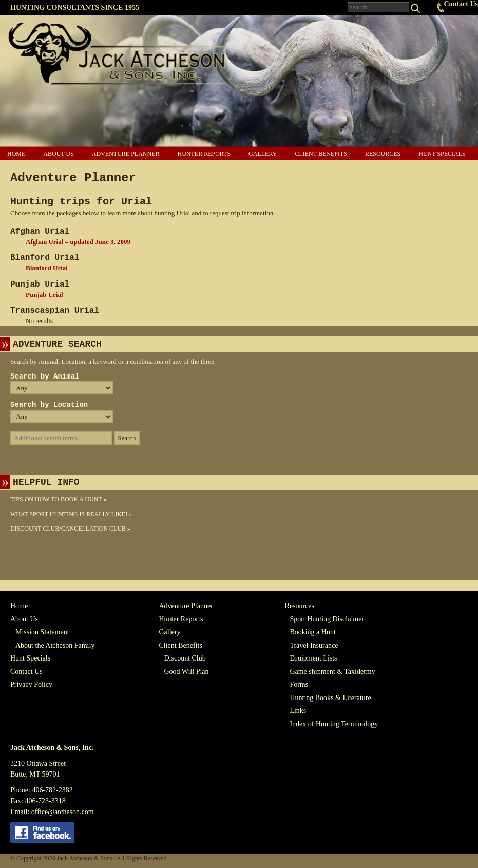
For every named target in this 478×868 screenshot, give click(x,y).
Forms (299, 684)
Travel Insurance (314, 645)
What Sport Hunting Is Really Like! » (71, 514)
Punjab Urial (44, 295)
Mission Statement (42, 632)
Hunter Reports (204, 154)
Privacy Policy (31, 684)
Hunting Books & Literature (330, 698)
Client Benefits (321, 154)
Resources (383, 154)
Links (298, 711)
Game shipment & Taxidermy (332, 672)
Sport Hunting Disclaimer (327, 619)
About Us (58, 154)
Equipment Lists (313, 658)
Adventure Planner (126, 154)
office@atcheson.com (63, 812)
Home (16, 154)
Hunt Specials (442, 154)
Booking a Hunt (312, 632)
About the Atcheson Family (55, 645)
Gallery (263, 154)
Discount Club (185, 658)
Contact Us (461, 4)
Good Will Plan (186, 672)
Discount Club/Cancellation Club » (70, 529)
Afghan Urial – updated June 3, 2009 (78, 242)
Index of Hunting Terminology (334, 724)
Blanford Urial (47, 268)
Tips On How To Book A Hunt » (58, 499)
